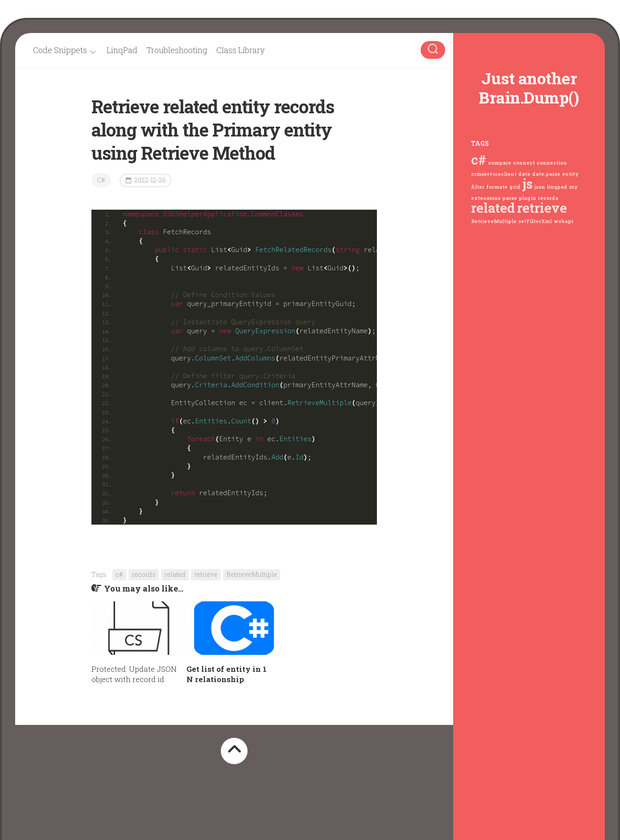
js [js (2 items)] (527, 184)
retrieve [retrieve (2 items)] (542, 208)
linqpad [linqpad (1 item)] (557, 187)
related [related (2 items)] (493, 208)
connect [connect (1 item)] (524, 163)
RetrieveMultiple (252, 574)
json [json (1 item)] (540, 187)
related (175, 574)
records (144, 574)
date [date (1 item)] (524, 174)
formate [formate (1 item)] (497, 187)
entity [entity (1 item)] (570, 174)
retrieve (206, 574)
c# (119, 574)
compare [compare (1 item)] (500, 163)
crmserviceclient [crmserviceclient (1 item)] (494, 174)
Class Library (240, 50)
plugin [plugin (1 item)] (527, 198)
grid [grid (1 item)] (515, 187)
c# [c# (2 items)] (479, 159)
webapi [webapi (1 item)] (563, 221)
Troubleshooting (177, 50)
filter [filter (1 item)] (478, 187)
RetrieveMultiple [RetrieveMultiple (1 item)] (494, 221)
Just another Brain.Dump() (529, 88)
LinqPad (122, 50)
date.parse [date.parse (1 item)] (546, 174)
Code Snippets (60, 50)
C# (101, 180)
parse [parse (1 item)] (510, 198)
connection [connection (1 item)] (552, 163)
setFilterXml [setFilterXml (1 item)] (535, 221)
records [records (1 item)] (548, 198)
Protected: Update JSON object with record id (134, 674)
